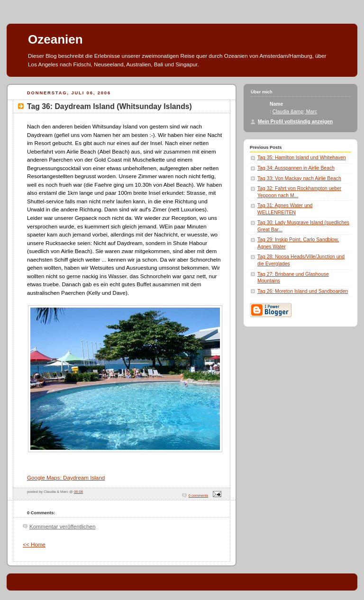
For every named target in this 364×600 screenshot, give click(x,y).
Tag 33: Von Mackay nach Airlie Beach (299, 178)
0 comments (198, 495)
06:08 (78, 492)
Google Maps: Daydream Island (66, 477)
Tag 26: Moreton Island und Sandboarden (303, 291)
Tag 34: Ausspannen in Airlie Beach (296, 168)
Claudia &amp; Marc (295, 112)
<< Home (34, 544)
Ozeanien (55, 39)
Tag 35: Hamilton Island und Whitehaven (302, 158)
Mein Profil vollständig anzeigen (295, 122)
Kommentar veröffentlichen (62, 526)
